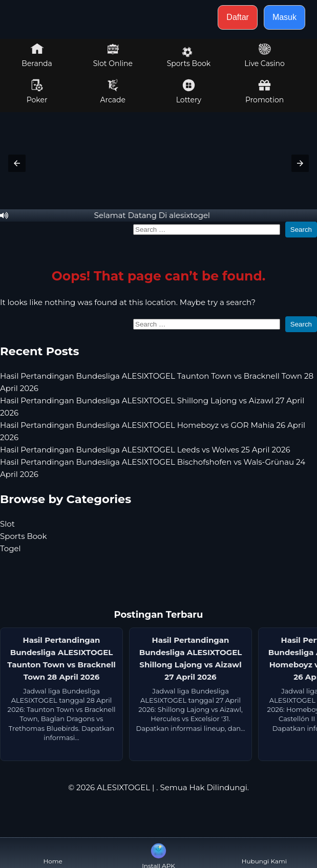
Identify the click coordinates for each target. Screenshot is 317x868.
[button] (17, 163)
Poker (37, 92)
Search (301, 230)
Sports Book (189, 57)
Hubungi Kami (264, 853)
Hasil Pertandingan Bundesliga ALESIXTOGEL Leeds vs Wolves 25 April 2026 (145, 450)
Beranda (37, 55)
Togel (10, 548)
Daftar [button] (238, 17)
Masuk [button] (284, 17)
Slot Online (113, 55)
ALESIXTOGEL (123, 787)
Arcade (113, 92)
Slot (7, 524)
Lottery (189, 92)
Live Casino (264, 55)
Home (53, 853)
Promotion (265, 92)
